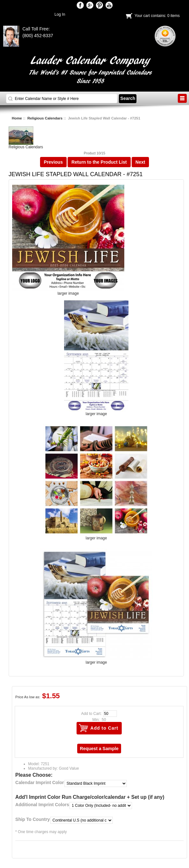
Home (17, 118)
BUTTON (182, 98)
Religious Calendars (45, 118)
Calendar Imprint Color (40, 782)
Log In (60, 14)
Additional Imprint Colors (42, 805)
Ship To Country (33, 819)
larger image (96, 412)
